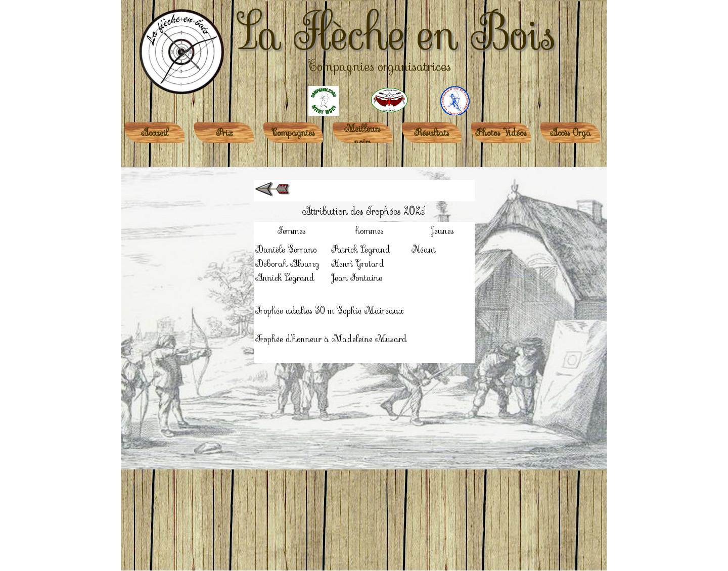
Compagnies (293, 133)
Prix (224, 133)
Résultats (432, 133)
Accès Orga (571, 133)
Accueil (155, 133)
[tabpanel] (364, 271)
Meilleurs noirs (362, 135)
